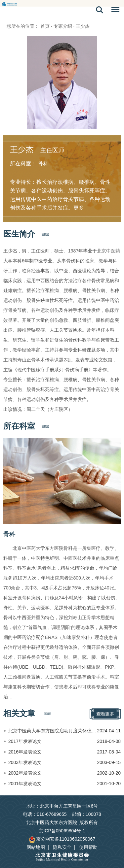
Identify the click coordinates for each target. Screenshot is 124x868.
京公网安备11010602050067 (62, 839)
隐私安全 (62, 847)
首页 (45, 26)
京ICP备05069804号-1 (62, 831)
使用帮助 (88, 847)
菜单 (114, 11)
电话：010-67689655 (45, 814)
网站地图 (36, 847)
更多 (79, 208)
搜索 (100, 10)
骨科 (9, 534)
